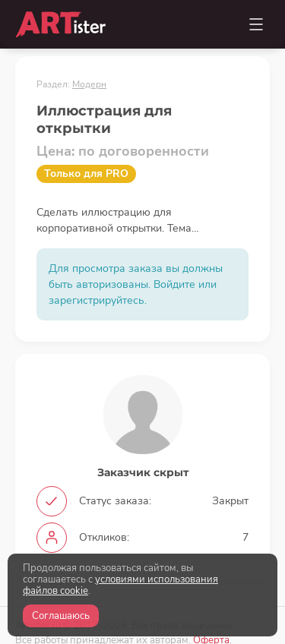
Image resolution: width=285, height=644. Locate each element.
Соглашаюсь (61, 616)
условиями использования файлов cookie (120, 585)
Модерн (89, 84)
